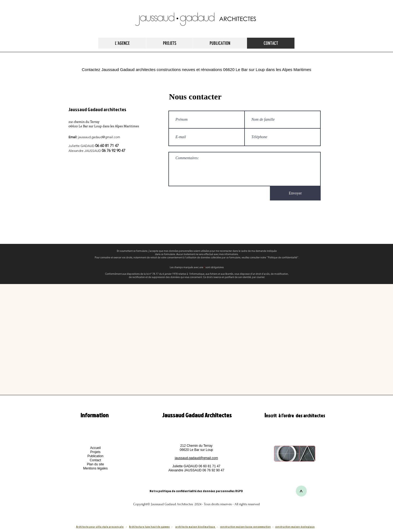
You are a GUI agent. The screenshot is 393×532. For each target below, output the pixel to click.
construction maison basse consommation (245, 527)
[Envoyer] (295, 193)
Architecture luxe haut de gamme (149, 527)
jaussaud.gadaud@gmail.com (99, 137)
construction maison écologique (295, 527)
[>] (301, 491)
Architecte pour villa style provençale (100, 527)
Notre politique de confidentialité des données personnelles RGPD (196, 491)
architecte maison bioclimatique (195, 527)
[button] (95, 468)
